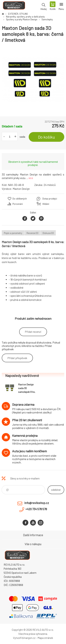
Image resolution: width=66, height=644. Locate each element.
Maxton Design (21, 189)
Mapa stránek (45, 638)
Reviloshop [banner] (14, 6)
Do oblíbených (20, 199)
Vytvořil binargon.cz (24, 638)
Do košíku (46, 137)
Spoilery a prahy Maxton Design (22, 19)
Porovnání (18, 204)
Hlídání (46, 204)
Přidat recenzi (33, 332)
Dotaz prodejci (50, 199)
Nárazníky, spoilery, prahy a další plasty (25, 17)
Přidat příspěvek (17, 358)
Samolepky (47, 19)
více (31, 178)
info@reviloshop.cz (37, 503)
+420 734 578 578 (36, 509)
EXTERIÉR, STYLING (18, 14)
